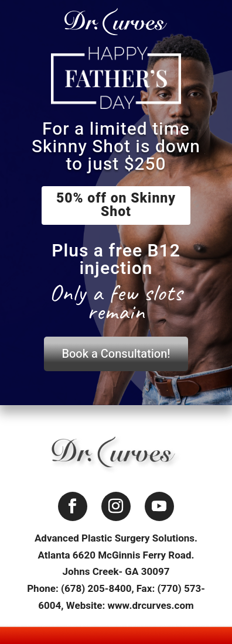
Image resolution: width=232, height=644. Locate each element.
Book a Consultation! (116, 354)
